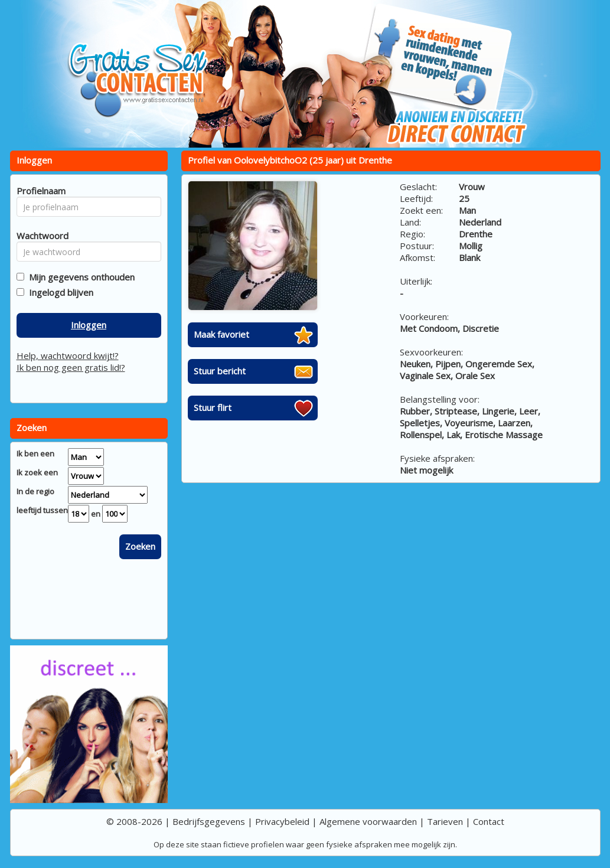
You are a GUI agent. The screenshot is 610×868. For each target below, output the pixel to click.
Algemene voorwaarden (368, 821)
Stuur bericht (220, 371)
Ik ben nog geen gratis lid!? (71, 367)
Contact (489, 821)
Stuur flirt (213, 407)
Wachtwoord (39, 236)
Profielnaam (39, 191)
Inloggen (89, 325)
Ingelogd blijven (59, 292)
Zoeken (140, 546)
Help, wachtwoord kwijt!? (68, 355)
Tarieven (445, 821)
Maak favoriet (221, 334)
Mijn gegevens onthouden (79, 277)
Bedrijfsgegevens (209, 821)
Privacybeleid (282, 821)
